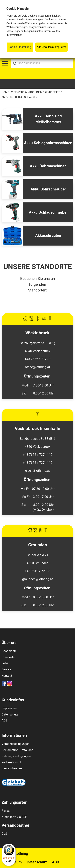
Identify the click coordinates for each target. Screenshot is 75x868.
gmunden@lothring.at (37, 579)
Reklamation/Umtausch (17, 750)
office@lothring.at (37, 367)
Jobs (5, 663)
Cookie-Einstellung (20, 47)
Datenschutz (10, 714)
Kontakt (7, 676)
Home (5, 92)
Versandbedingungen (15, 744)
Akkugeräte (52, 92)
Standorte (8, 657)
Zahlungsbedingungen (16, 756)
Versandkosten (12, 768)
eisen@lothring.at (37, 471)
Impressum (9, 708)
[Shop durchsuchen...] (42, 63)
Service (6, 669)
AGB (4, 720)
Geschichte (9, 651)
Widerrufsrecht (11, 762)
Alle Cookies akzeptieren (52, 47)
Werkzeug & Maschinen (27, 92)
